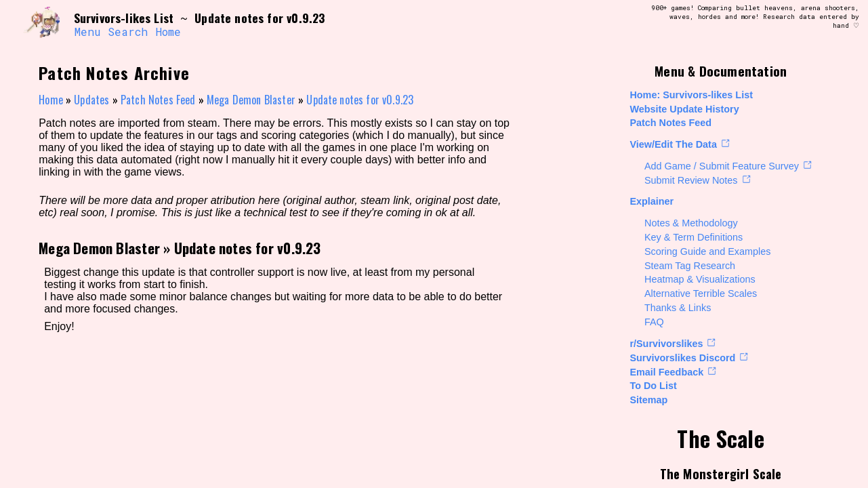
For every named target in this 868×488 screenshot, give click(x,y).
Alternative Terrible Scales (701, 293)
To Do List (653, 386)
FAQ (654, 322)
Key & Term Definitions (694, 237)
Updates (91, 100)
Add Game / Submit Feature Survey (722, 166)
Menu (87, 32)
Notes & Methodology (691, 223)
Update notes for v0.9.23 (360, 100)
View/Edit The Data (673, 144)
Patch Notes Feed (670, 123)
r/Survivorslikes (666, 344)
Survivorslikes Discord (682, 358)
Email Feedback (666, 372)
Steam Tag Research (690, 266)
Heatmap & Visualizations (700, 279)
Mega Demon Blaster (251, 100)
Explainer (652, 201)
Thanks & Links (678, 308)
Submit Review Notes (691, 180)
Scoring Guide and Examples (707, 251)
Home (168, 32)
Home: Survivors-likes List (691, 95)
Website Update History (684, 109)
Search (128, 32)
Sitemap (648, 400)
